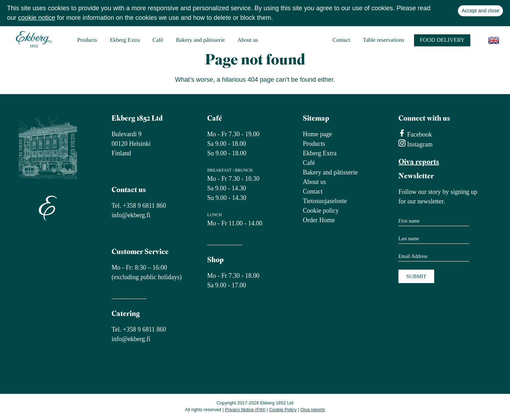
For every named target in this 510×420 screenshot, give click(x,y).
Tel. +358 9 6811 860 (139, 206)
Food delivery (442, 40)
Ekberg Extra (125, 40)
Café (158, 40)
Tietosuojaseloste (325, 201)
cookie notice (37, 18)
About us (248, 40)
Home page (317, 134)
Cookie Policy (283, 410)
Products (87, 40)
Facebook (419, 134)
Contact (341, 40)
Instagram (419, 144)
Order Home (319, 220)
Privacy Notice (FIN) (245, 410)
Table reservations (384, 40)
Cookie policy (321, 211)
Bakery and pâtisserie (200, 40)
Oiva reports (419, 162)
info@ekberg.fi (131, 215)
